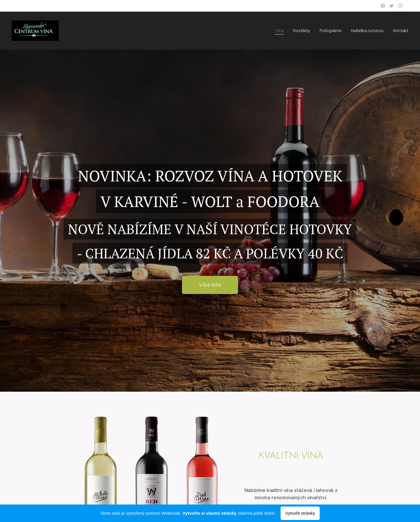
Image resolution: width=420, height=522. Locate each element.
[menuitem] (280, 31)
